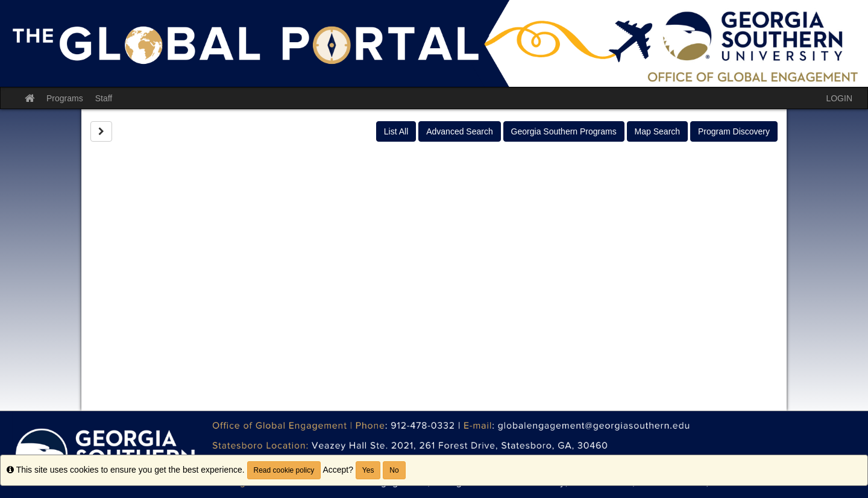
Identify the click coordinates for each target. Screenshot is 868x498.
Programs (65, 98)
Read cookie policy (284, 470)
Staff (104, 98)
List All (396, 131)
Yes (368, 470)
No (394, 470)
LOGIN (839, 98)
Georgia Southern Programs (564, 131)
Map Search (657, 131)
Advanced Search (460, 131)
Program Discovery (734, 131)
